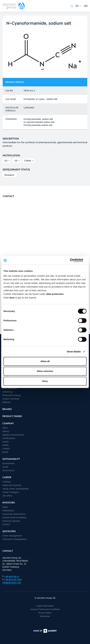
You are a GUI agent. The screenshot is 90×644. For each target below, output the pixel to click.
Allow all (45, 361)
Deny (45, 381)
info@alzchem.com (12, 583)
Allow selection (45, 371)
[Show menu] (86, 6)
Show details (74, 352)
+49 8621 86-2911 (13, 580)
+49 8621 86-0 (12, 577)
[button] (79, 6)
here (12, 298)
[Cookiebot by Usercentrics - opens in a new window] (73, 260)
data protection (55, 294)
